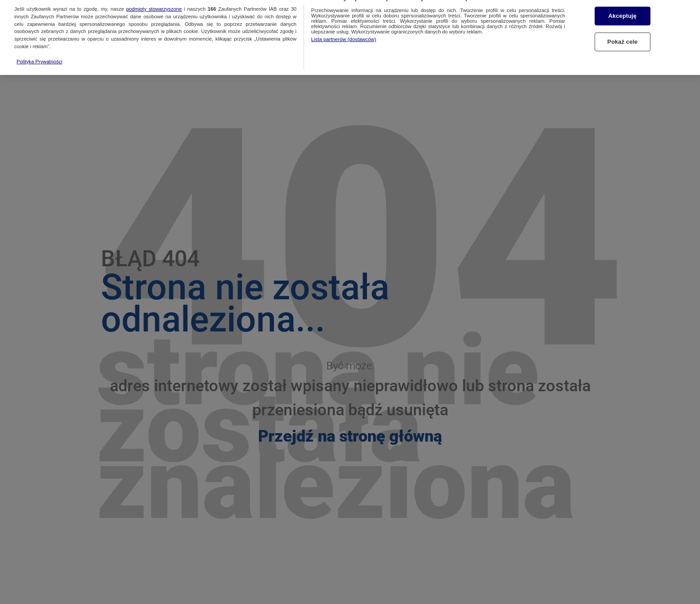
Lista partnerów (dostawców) (344, 34)
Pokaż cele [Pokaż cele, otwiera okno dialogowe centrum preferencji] (622, 36)
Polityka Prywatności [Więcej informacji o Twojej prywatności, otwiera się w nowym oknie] (40, 56)
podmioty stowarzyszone (154, 4)
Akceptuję (623, 10)
